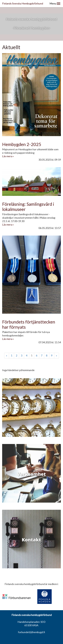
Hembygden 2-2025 (22, 144)
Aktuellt (31, 408)
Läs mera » (8, 156)
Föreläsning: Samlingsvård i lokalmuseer (28, 207)
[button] (59, 4)
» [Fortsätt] (57, 355)
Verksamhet (31, 474)
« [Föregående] (7, 355)
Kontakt (31, 540)
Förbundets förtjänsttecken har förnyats (29, 324)
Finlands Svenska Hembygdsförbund (23, 3)
